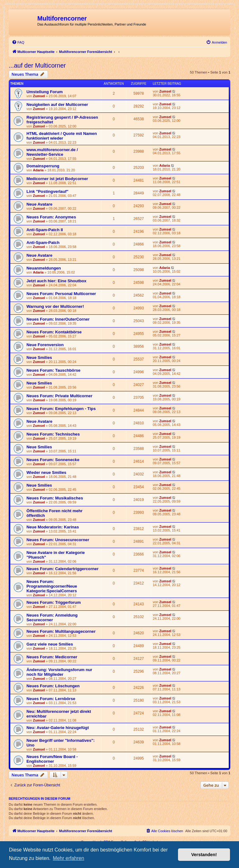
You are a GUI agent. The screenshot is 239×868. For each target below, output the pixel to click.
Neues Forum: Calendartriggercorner (63, 569)
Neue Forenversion (45, 345)
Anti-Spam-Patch (43, 243)
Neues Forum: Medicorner (52, 657)
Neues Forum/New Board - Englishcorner (52, 759)
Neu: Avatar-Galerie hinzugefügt (58, 728)
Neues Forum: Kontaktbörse (54, 332)
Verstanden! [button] (204, 855)
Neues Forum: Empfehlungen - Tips (61, 409)
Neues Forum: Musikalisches (55, 498)
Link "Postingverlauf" (47, 191)
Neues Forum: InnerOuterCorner (58, 319)
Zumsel (39, 96)
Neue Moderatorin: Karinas (53, 527)
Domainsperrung (43, 166)
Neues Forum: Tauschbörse (53, 370)
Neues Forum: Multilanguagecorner (61, 631)
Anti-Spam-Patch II (45, 230)
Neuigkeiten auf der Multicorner (57, 105)
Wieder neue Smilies (46, 472)
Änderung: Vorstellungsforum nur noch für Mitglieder (59, 672)
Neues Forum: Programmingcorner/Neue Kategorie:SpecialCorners (52, 586)
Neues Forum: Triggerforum (54, 602)
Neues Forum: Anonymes (51, 217)
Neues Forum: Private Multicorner (59, 396)
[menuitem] (18, 42)
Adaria (38, 170)
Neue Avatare (39, 204)
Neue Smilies (39, 358)
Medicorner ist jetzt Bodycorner (57, 179)
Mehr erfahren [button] (69, 858)
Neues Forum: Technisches (53, 434)
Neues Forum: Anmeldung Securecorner (52, 618)
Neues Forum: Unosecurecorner (58, 540)
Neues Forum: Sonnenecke (53, 460)
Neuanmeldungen (44, 268)
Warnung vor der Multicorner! (55, 306)
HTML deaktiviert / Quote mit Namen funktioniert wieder (62, 136)
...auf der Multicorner (37, 65)
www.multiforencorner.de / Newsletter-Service (52, 152)
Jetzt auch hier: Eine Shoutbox (56, 281)
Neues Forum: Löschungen (53, 686)
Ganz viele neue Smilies (50, 644)
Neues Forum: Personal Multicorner (61, 294)
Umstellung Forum (45, 92)
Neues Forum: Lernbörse (51, 699)
